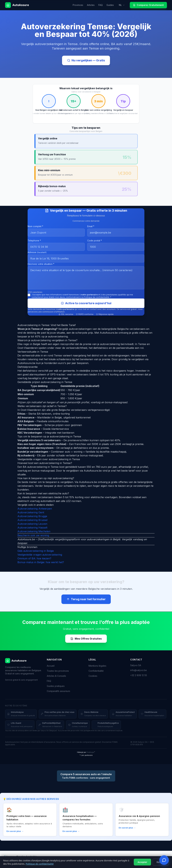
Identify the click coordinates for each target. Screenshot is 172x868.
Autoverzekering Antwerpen (35, 509)
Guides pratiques (56, 686)
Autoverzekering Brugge (32, 516)
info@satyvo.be (139, 670)
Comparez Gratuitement (148, 5)
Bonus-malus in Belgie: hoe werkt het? (41, 562)
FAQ (101, 5)
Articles (91, 5)
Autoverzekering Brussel (32, 520)
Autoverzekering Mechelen (34, 531)
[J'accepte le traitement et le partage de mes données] (29, 295)
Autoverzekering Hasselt (32, 528)
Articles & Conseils (56, 676)
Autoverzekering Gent (31, 512)
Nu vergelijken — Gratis (86, 60)
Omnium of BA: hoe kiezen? (34, 558)
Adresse (37, 252)
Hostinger (90, 752)
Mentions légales (97, 666)
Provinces (78, 5)
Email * (91, 226)
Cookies (93, 676)
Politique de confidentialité (40, 864)
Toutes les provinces (58, 671)
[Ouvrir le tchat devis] (164, 860)
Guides (110, 5)
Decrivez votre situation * (41, 264)
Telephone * (34, 241)
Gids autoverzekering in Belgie (36, 551)
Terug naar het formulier (86, 599)
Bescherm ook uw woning (33, 535)
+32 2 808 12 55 (139, 675)
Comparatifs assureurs (58, 691)
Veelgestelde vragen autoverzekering (40, 555)
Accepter (142, 862)
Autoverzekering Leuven (32, 524)
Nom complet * (35, 226)
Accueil (51, 666)
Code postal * (95, 241)
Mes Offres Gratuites (86, 639)
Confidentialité (96, 671)
